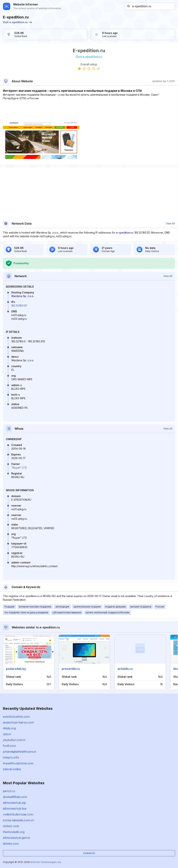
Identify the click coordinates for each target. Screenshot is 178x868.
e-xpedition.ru (125, 233)
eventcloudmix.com (16, 717)
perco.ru (9, 791)
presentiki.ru (71, 669)
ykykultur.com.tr (14, 740)
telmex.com (11, 844)
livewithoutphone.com (18, 763)
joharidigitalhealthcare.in (19, 752)
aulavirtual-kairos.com (18, 722)
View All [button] (170, 224)
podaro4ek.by (16, 669)
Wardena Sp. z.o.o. (23, 296)
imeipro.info (11, 757)
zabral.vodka (12, 769)
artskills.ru (125, 669)
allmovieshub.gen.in (16, 838)
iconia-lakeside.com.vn (18, 820)
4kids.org (9, 728)
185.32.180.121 (19, 306)
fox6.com (9, 746)
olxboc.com (11, 826)
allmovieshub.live (15, 809)
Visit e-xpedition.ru (17, 22)
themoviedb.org (14, 832)
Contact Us (89, 853)
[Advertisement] (89, 111)
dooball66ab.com (15, 797)
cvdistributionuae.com (18, 814)
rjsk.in (7, 734)
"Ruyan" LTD (19, 468)
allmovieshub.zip (14, 803)
